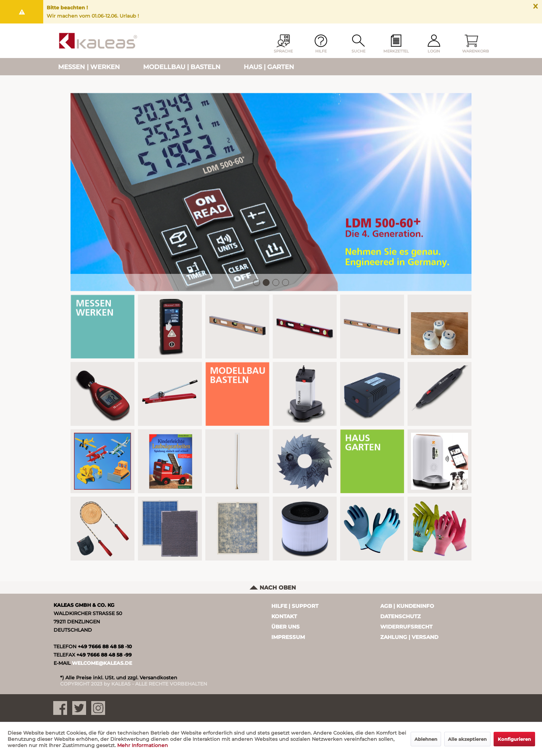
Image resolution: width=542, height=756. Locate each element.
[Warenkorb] (471, 44)
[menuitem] (396, 44)
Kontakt (284, 616)
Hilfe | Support (295, 606)
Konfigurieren (514, 739)
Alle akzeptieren (467, 739)
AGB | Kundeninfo (407, 606)
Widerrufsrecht (406, 627)
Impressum (288, 637)
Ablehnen (426, 739)
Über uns (286, 627)
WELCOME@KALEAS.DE (102, 663)
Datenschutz (400, 616)
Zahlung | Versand (409, 637)
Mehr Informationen (143, 745)
